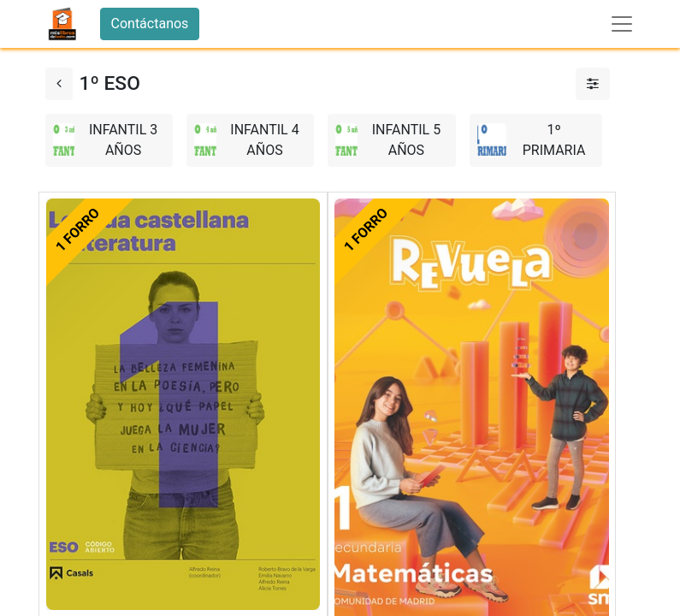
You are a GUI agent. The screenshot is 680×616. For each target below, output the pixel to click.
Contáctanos (150, 24)
